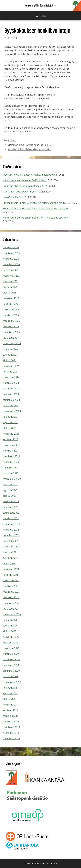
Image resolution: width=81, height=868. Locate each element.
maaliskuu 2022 (11, 524)
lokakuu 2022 (10, 485)
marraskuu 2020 (12, 614)
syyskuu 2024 (10, 355)
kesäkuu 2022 (10, 507)
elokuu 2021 (10, 564)
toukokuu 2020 (11, 648)
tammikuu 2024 (11, 400)
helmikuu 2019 (11, 733)
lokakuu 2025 (10, 281)
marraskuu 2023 (12, 411)
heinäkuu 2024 (11, 366)
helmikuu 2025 (11, 326)
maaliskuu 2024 (11, 389)
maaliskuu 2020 (11, 659)
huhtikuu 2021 (11, 586)
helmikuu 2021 (11, 597)
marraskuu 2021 (12, 547)
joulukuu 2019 (11, 676)
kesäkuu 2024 (10, 372)
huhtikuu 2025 (11, 315)
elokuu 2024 (10, 360)
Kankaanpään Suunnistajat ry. (41, 6)
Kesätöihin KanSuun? (14, 197)
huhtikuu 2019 (11, 722)
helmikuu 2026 (11, 259)
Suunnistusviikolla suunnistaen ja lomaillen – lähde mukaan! (36, 209)
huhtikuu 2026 (11, 247)
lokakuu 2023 (10, 417)
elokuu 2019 (10, 699)
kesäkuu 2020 (10, 643)
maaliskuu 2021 (11, 592)
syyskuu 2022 (10, 490)
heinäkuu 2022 (11, 501)
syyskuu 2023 (10, 422)
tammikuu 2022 (11, 535)
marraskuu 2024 (12, 343)
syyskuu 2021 (10, 558)
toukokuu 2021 (11, 580)
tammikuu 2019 (11, 738)
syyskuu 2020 (10, 626)
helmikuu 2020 (11, 665)
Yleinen (12, 140)
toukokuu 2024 (11, 377)
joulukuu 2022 (11, 473)
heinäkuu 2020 (11, 637)
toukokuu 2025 (11, 310)
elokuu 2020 (10, 631)
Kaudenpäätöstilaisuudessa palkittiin (29, 149)
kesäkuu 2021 (10, 575)
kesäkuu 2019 (10, 710)
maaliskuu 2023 (11, 456)
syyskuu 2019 (10, 693)
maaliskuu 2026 (11, 253)
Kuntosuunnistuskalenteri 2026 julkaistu (25, 180)
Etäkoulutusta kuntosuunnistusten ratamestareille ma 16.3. (35, 203)
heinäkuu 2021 (11, 569)
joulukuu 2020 (11, 609)
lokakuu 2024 (10, 349)
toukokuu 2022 (11, 513)
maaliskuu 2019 (11, 727)
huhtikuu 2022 (11, 518)
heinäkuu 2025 (11, 298)
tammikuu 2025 (11, 332)
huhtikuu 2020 (11, 654)
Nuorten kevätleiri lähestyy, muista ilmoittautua (29, 175)
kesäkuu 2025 (10, 304)
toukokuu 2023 (11, 445)
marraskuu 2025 (12, 276)
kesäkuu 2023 (10, 439)
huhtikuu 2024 (11, 383)
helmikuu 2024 (11, 394)
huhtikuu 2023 (11, 451)
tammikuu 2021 (11, 603)
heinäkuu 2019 (11, 705)
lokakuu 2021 (10, 552)
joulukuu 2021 (11, 541)
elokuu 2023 (10, 428)
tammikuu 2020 (11, 671)
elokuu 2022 (10, 496)
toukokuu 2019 (11, 716)
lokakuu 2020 (10, 620)
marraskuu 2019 (12, 682)
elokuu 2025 (10, 293)
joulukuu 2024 (11, 338)
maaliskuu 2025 (11, 321)
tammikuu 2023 (11, 468)
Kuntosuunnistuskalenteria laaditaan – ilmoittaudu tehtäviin (36, 218)
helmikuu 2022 (11, 530)
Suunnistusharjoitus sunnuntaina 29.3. (24, 186)
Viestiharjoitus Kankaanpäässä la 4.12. (30, 145)
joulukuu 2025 (11, 270)
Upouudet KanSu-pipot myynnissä (22, 192)
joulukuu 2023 (11, 405)
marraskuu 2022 (12, 479)
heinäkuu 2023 (11, 434)
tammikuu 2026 (11, 264)
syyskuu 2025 (10, 287)
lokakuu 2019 (10, 688)
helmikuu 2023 (11, 462)
